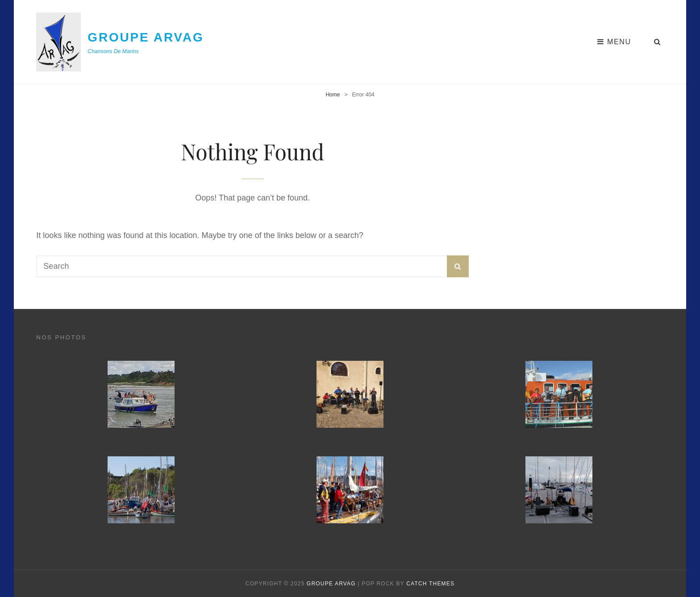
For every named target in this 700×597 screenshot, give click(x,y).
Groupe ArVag (146, 37)
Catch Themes (430, 584)
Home (333, 95)
